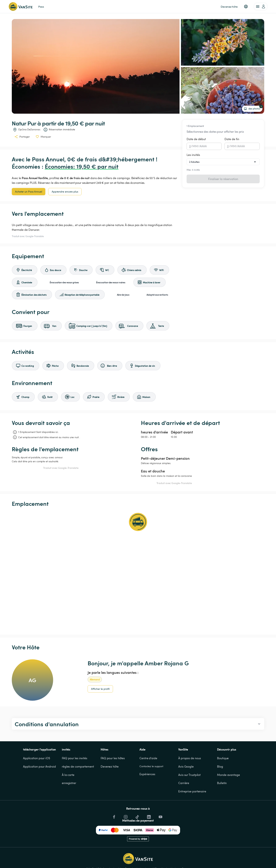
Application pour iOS (37, 758)
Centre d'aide (148, 758)
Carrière (184, 783)
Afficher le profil (100, 689)
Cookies (254, 845)
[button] (246, 7)
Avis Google (186, 766)
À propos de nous (190, 758)
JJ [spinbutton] (190, 146)
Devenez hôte (110, 766)
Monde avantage (228, 775)
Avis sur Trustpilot (189, 775)
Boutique (223, 758)
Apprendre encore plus (65, 192)
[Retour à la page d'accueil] (21, 7)
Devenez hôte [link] (229, 7)
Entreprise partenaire (192, 791)
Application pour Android (39, 766)
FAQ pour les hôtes (113, 758)
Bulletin (222, 783)
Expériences (147, 774)
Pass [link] (41, 7)
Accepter (212, 858)
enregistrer (69, 783)
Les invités (193, 155)
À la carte (68, 775)
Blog (220, 766)
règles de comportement (78, 766)
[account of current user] (261, 7)
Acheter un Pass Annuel (29, 192)
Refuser (230, 858)
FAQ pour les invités (75, 758)
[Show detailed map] (138, 571)
